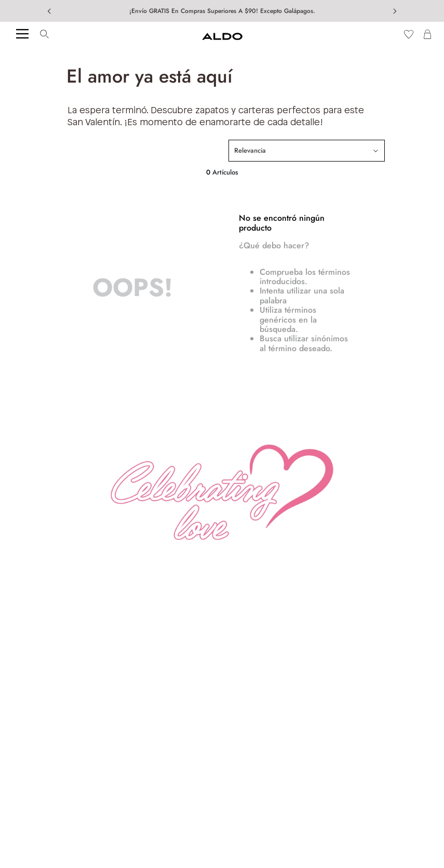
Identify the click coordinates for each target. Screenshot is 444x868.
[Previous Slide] (49, 11)
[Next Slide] (395, 11)
